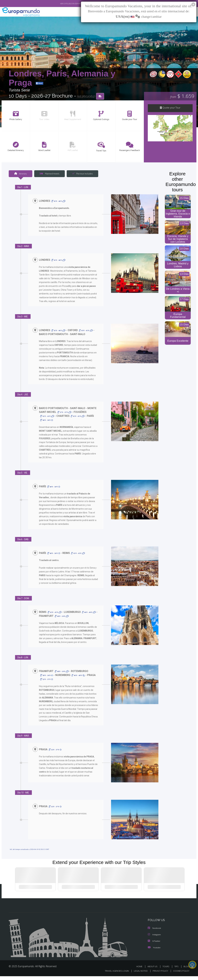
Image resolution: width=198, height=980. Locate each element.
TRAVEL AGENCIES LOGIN (114, 975)
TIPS (177, 970)
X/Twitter (154, 945)
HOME (141, 970)
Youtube (154, 951)
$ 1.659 (182, 96)
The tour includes (81, 174)
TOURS (167, 970)
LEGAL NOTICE (139, 975)
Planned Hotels (49, 174)
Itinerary (20, 174)
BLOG (186, 970)
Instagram (155, 939)
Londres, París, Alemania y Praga (62, 78)
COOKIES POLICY (180, 975)
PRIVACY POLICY (159, 975)
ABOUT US (153, 970)
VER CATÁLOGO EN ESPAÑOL (64, 4)
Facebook (155, 932)
